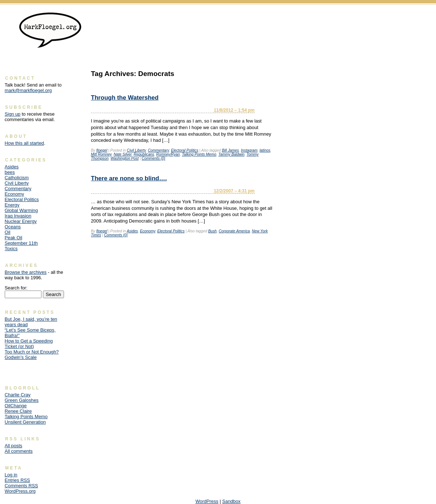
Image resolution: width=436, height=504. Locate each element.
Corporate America (234, 231)
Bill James (230, 150)
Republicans (144, 154)
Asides (132, 231)
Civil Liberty (136, 150)
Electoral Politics (185, 150)
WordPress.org (20, 491)
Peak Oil (13, 238)
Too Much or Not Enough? (32, 352)
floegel (102, 150)
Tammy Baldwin (231, 154)
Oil (8, 232)
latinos (265, 150)
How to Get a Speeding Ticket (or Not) (29, 344)
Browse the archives (26, 272)
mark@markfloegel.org (28, 90)
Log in (11, 475)
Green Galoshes (22, 400)
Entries (17, 480)
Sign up (13, 114)
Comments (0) (154, 158)
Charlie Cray (18, 395)
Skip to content (416, 17)
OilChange (16, 406)
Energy (12, 205)
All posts (13, 446)
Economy (148, 231)
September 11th (21, 243)
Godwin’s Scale (21, 357)
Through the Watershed (125, 98)
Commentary (159, 150)
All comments (19, 451)
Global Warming (21, 210)
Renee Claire (18, 411)
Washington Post (125, 158)
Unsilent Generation (25, 422)
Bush (212, 231)
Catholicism (17, 178)
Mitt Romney (101, 154)
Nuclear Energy (21, 221)
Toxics (11, 249)
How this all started (24, 143)
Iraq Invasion (18, 216)
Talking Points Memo (199, 154)
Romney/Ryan (168, 154)
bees (10, 172)
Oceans (13, 227)
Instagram (249, 150)
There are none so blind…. (129, 178)
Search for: (16, 288)
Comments (21, 486)
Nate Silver (123, 154)
